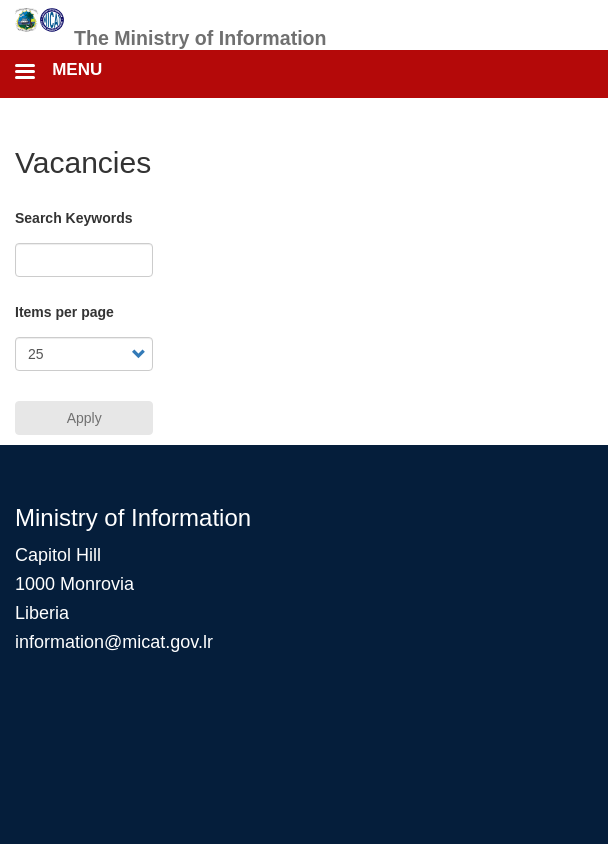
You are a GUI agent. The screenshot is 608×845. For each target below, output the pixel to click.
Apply (84, 418)
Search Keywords (74, 218)
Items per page (64, 312)
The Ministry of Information (200, 38)
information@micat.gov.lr (114, 642)
